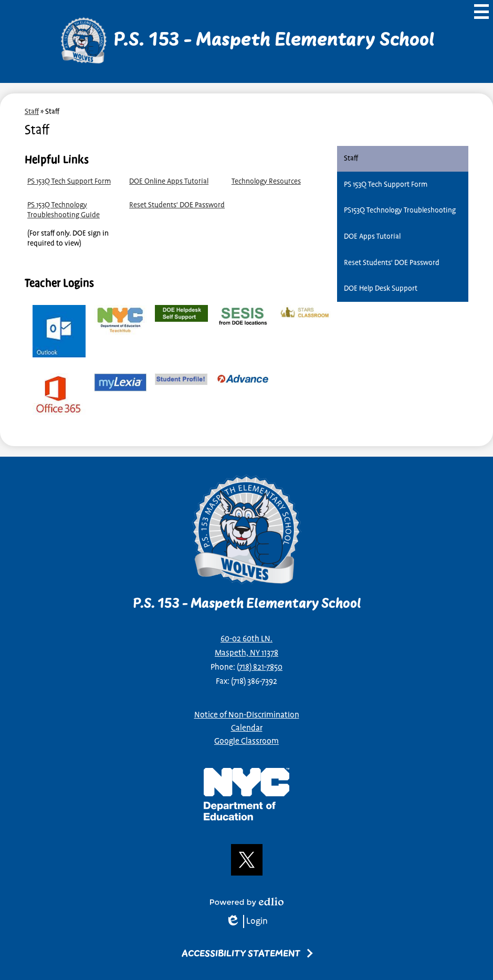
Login (246, 921)
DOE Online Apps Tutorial (169, 181)
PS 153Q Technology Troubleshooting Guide (64, 210)
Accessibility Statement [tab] (241, 954)
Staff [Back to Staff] (32, 112)
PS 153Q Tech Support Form (69, 181)
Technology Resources (266, 181)
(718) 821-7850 (260, 667)
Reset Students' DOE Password (177, 205)
